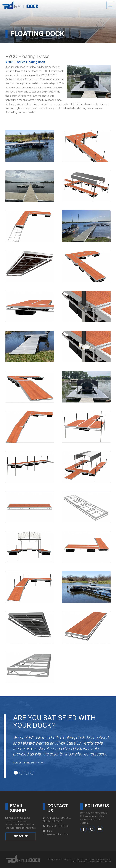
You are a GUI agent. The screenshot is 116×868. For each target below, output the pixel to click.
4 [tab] (32, 772)
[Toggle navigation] (110, 5)
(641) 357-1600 (62, 826)
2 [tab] (21, 772)
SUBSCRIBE (21, 836)
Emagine (107, 861)
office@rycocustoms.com (56, 834)
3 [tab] (26, 772)
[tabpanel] (63, 753)
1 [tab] (15, 772)
